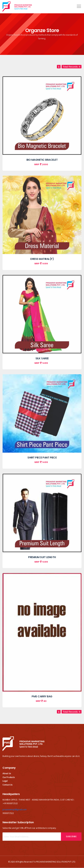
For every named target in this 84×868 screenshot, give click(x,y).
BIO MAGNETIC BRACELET (42, 160)
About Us (7, 773)
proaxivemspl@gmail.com (15, 810)
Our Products (9, 777)
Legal (5, 781)
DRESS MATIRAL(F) (42, 259)
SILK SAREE (42, 358)
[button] (78, 5)
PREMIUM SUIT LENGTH (42, 557)
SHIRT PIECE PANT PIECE (42, 458)
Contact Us (8, 785)
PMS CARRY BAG (42, 696)
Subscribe (71, 836)
